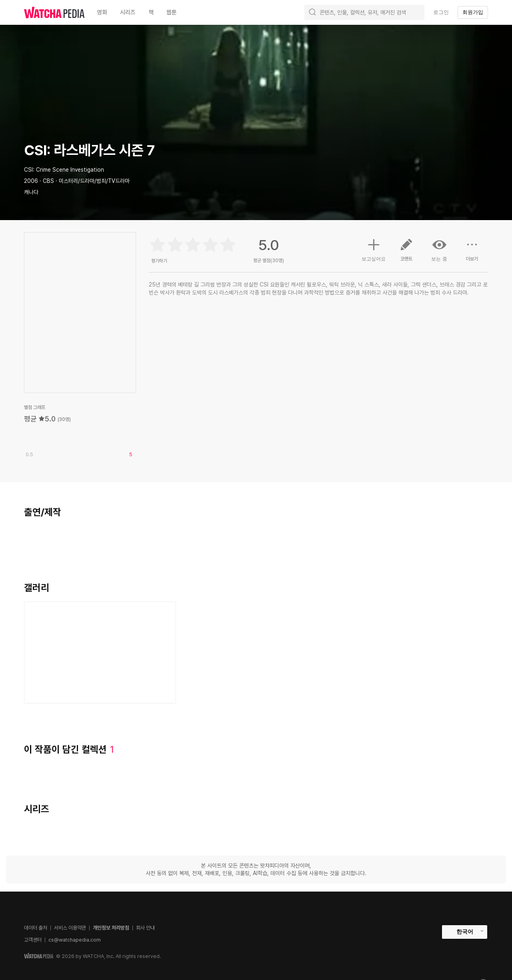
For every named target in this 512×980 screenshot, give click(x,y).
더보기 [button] (472, 253)
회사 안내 (145, 928)
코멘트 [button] (406, 253)
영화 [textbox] (102, 12)
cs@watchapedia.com (75, 940)
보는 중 (439, 250)
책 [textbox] (151, 12)
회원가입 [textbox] (473, 12)
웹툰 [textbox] (172, 12)
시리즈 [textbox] (128, 12)
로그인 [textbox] (441, 12)
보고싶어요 (374, 249)
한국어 (465, 932)
